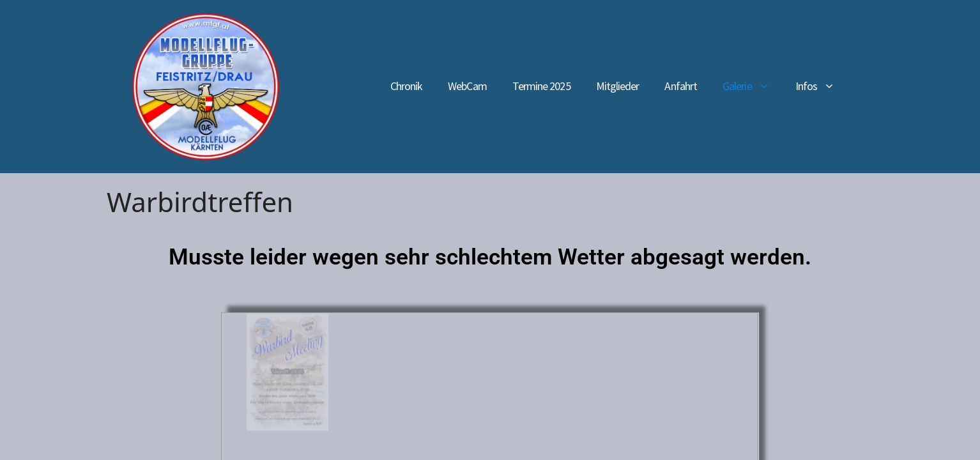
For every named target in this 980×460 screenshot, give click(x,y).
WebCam (467, 86)
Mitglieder (618, 86)
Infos (822, 86)
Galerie (753, 86)
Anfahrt (681, 86)
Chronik (407, 86)
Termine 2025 (541, 86)
